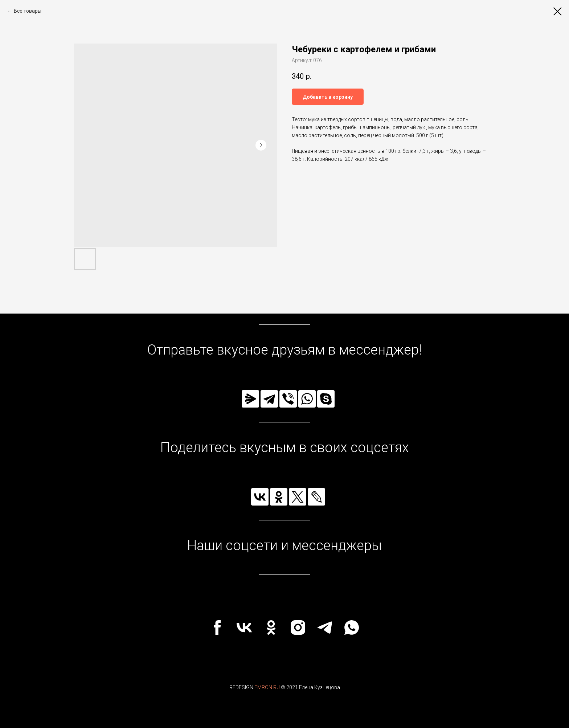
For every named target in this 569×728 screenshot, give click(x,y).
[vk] (244, 627)
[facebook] (217, 627)
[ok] (271, 627)
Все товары (28, 11)
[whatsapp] (352, 627)
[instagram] (298, 627)
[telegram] (325, 627)
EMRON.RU (267, 687)
